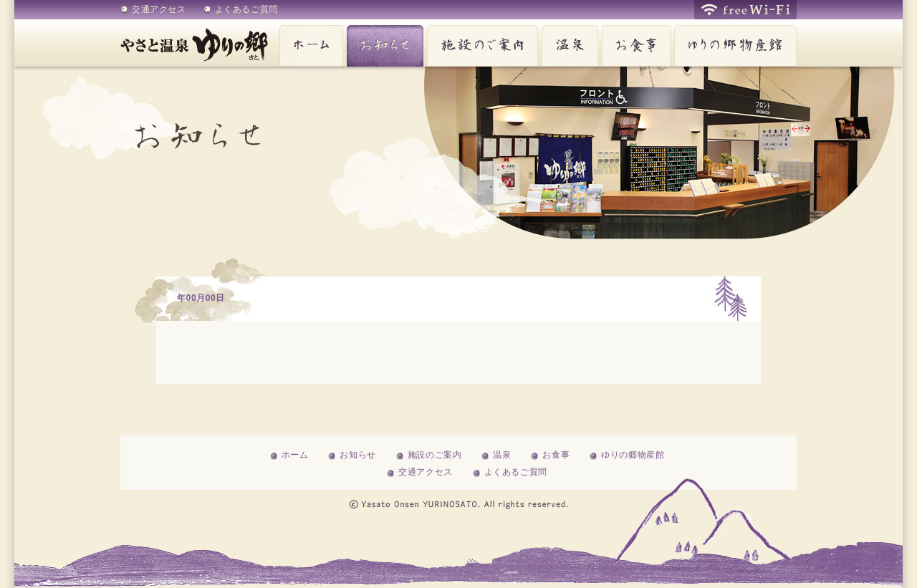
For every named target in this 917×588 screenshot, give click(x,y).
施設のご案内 (481, 43)
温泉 (568, 43)
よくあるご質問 (246, 9)
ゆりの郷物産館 (734, 43)
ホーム (309, 43)
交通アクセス (159, 9)
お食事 (634, 43)
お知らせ (383, 43)
